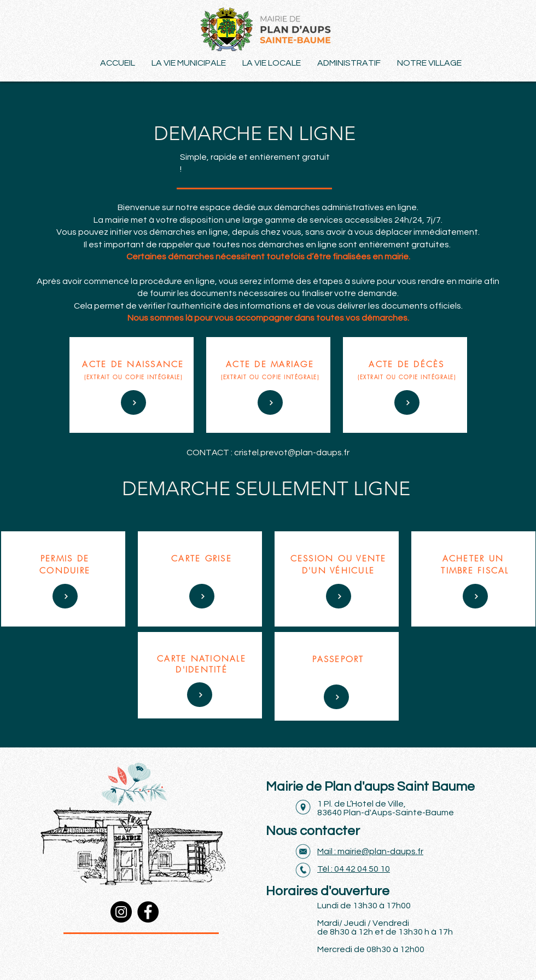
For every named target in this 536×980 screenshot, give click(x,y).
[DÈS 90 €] (336, 697)
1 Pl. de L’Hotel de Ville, (362, 804)
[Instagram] (121, 912)
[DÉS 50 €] (133, 402)
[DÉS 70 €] (270, 402)
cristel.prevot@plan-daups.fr (292, 453)
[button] (429, 63)
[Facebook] (148, 912)
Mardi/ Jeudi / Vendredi (363, 923)
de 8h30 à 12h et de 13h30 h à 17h (385, 932)
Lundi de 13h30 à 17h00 (364, 906)
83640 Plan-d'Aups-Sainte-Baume (386, 813)
